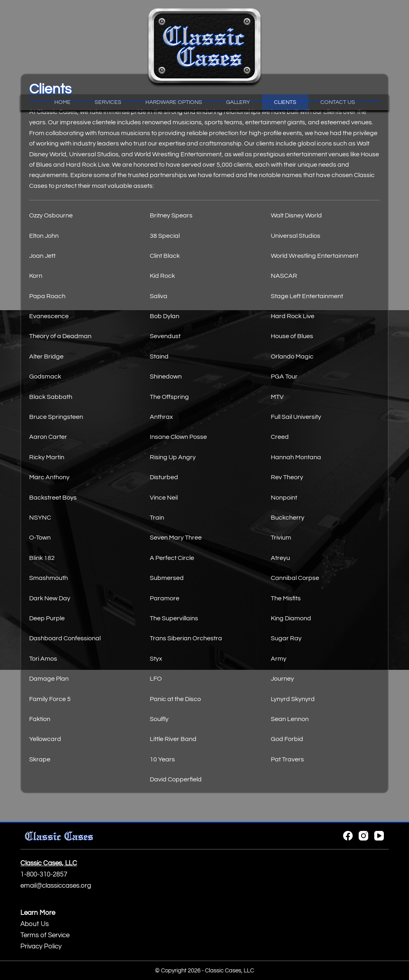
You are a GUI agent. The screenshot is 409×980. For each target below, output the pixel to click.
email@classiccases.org (56, 886)
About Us (35, 924)
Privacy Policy (41, 946)
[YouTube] (379, 836)
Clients (285, 102)
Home (63, 102)
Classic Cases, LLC (229, 971)
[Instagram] (363, 836)
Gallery (238, 102)
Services (108, 102)
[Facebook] (348, 836)
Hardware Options (174, 102)
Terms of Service (45, 935)
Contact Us (338, 102)
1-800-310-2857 (44, 874)
